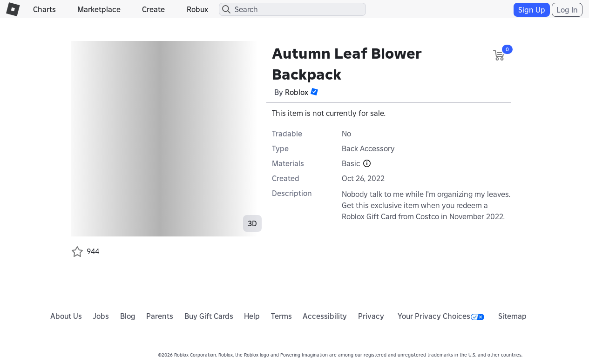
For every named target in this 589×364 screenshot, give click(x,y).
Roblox (297, 92)
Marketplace (99, 9)
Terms (281, 316)
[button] (314, 92)
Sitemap (512, 316)
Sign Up (532, 10)
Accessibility (325, 316)
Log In (567, 10)
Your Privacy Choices (441, 316)
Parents (160, 316)
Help (252, 316)
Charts (44, 9)
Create (153, 9)
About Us (66, 316)
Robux (197, 9)
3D (252, 223)
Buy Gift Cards (209, 316)
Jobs (101, 316)
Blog (128, 316)
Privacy (371, 316)
